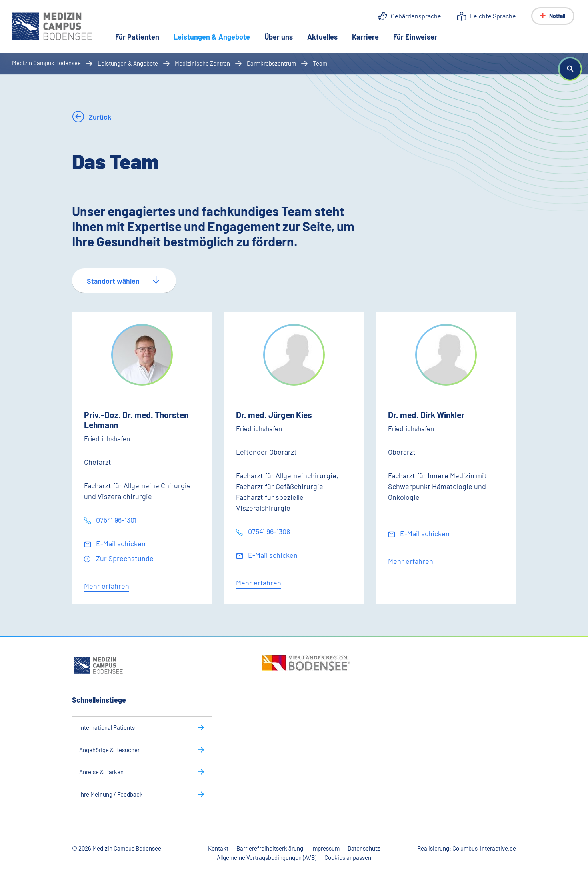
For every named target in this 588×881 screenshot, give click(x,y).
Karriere (365, 37)
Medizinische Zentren (202, 63)
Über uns (279, 37)
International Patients (107, 727)
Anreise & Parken (101, 772)
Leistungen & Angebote (215, 36)
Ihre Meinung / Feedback (111, 794)
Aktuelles (322, 37)
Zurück (99, 117)
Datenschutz (364, 848)
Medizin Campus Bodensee (46, 63)
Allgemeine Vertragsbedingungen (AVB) (267, 857)
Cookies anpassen (348, 857)
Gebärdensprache (416, 16)
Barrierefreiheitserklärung (270, 848)
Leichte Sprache (493, 16)
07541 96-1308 (268, 531)
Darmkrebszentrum (271, 63)
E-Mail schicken (120, 543)
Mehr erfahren (107, 586)
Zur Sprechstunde (124, 558)
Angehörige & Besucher (109, 750)
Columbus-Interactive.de (484, 848)
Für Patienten (137, 37)
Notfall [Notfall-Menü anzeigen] (557, 16)
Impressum (325, 848)
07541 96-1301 (115, 520)
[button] (570, 69)
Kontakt (218, 848)
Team (320, 63)
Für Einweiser (415, 37)
